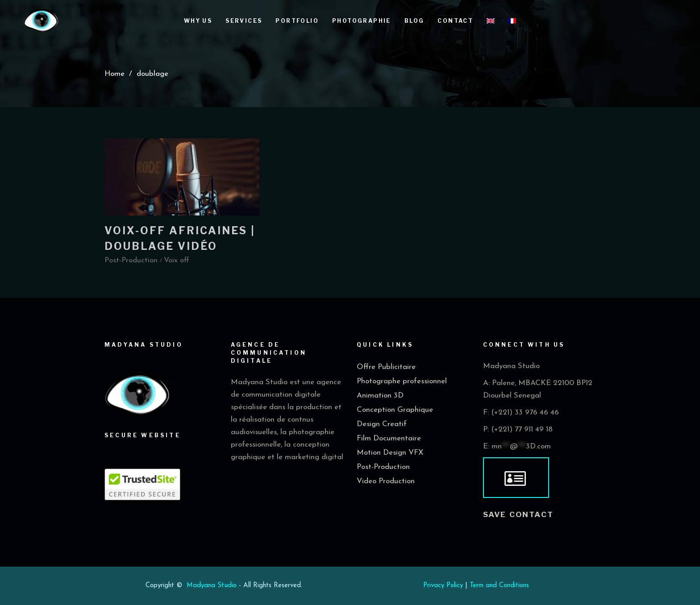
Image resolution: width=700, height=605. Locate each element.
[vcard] (516, 478)
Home (115, 74)
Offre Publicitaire (386, 367)
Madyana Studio (212, 586)
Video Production (386, 481)
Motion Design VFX (390, 453)
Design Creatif (382, 424)
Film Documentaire (389, 438)
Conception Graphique (395, 410)
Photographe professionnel (402, 381)
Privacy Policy (443, 586)
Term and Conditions (499, 586)
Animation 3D (380, 396)
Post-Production (383, 467)
